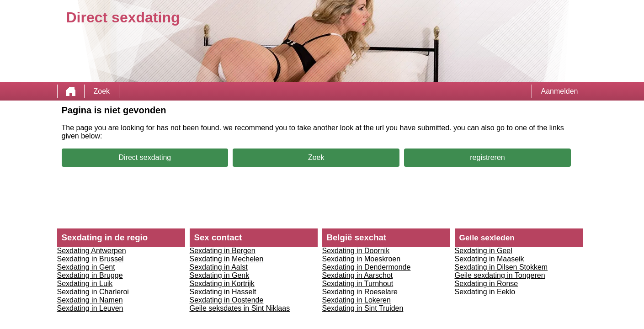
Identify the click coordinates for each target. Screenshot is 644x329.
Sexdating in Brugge (90, 275)
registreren (487, 157)
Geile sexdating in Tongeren (500, 275)
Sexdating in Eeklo (485, 292)
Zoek (102, 91)
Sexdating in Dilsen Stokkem (501, 267)
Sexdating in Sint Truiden (363, 308)
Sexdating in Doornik (356, 251)
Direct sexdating (145, 157)
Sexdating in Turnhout (358, 284)
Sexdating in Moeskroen (362, 259)
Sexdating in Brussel (90, 259)
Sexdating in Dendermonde (367, 267)
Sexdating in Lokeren (357, 300)
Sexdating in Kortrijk (222, 284)
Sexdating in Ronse (487, 284)
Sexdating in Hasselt (223, 292)
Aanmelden (560, 91)
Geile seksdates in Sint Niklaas (240, 308)
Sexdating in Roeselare (360, 292)
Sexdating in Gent (86, 267)
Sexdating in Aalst (219, 267)
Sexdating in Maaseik (490, 259)
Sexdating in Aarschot (358, 275)
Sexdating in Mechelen (227, 259)
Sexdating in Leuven (90, 308)
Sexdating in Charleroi (93, 292)
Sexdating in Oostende (227, 300)
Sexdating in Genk (220, 275)
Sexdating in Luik (85, 284)
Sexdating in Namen (90, 300)
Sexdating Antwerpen (92, 251)
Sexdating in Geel (484, 251)
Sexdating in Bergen (223, 251)
